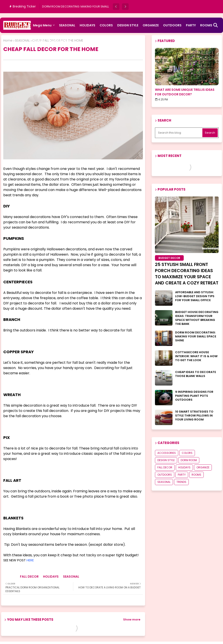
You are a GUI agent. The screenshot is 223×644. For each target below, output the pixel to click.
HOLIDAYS (87, 25)
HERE (30, 560)
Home (8, 41)
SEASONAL (67, 25)
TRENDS (39, 41)
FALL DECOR (29, 577)
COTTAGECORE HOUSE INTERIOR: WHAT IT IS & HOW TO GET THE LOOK (196, 356)
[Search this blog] (179, 133)
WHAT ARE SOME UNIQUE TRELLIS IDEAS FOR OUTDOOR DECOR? (185, 92)
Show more (132, 620)
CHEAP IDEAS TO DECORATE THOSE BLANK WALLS (196, 374)
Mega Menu (42, 25)
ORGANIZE (151, 25)
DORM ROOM (189, 460)
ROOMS (196, 475)
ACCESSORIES (60, 41)
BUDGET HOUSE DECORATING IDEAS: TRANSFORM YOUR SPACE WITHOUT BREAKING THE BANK (197, 318)
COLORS (106, 25)
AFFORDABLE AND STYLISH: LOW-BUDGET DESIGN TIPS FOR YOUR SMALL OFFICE (195, 296)
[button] (116, 7)
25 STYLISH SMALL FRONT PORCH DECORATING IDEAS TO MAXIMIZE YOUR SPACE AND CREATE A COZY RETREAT (187, 274)
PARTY (191, 25)
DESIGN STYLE (128, 25)
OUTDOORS (172, 25)
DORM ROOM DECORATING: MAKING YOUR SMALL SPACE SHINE (196, 337)
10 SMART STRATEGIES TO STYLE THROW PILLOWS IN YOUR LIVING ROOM (194, 416)
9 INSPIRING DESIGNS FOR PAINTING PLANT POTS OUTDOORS (194, 396)
